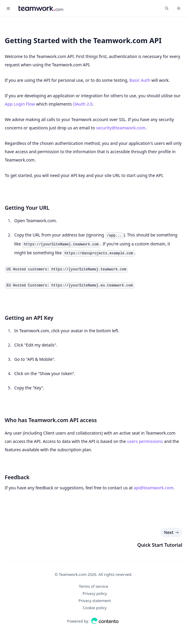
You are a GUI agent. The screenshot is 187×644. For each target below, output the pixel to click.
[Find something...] (167, 8)
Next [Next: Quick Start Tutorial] (172, 532)
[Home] (41, 8)
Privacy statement (95, 601)
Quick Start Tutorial (160, 545)
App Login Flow (20, 104)
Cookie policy (95, 608)
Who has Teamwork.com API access (51, 420)
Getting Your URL (27, 208)
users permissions (145, 441)
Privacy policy (95, 593)
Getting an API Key (29, 318)
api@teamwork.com (154, 488)
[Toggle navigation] (8, 8)
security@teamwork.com (121, 128)
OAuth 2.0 (83, 104)
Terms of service (94, 586)
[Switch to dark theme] (179, 8)
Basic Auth (140, 80)
